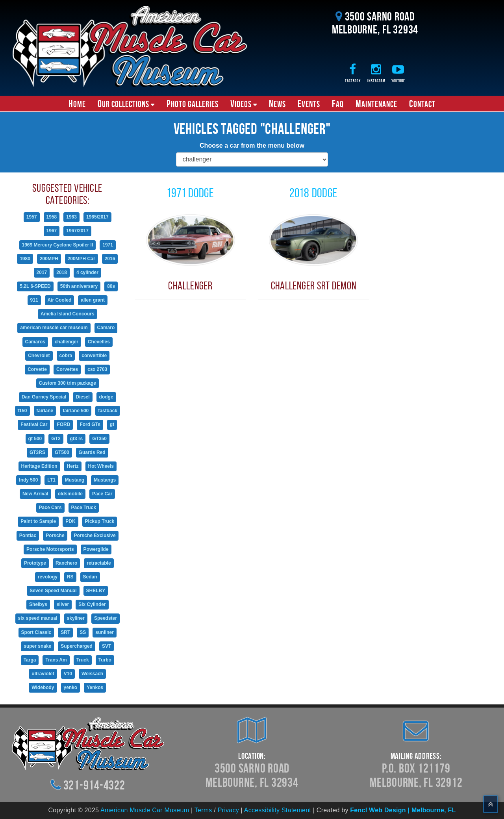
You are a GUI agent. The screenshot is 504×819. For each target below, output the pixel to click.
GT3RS (37, 452)
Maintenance (376, 104)
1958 (52, 217)
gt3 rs (77, 439)
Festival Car (34, 424)
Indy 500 (28, 480)
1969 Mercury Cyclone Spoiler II (58, 245)
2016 (110, 259)
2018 (62, 272)
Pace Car (102, 494)
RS (70, 577)
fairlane (45, 411)
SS (83, 632)
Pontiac (28, 535)
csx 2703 (97, 369)
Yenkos (95, 687)
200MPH (49, 259)
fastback (108, 411)
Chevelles (99, 342)
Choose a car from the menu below (252, 145)
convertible (94, 356)
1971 (108, 245)
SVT (107, 646)
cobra (66, 356)
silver (63, 604)
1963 (71, 217)
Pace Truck (84, 508)
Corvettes (67, 369)
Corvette (37, 369)
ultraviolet (43, 674)
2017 (42, 272)
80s (111, 286)
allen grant (93, 300)
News (277, 104)
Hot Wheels (101, 466)
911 (34, 300)
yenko (71, 687)
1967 (52, 231)
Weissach (92, 674)
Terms (203, 810)
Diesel (82, 397)
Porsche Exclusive (95, 535)
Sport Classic (36, 632)
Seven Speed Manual (53, 591)
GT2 (56, 439)
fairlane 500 (76, 411)
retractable (99, 563)
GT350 (99, 439)
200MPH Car (82, 259)
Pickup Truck (100, 521)
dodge (106, 397)
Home (77, 104)
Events (309, 104)
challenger (67, 342)
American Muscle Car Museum (145, 810)
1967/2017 (77, 231)
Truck (83, 660)
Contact (422, 104)
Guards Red (92, 452)
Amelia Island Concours (68, 314)
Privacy (228, 810)
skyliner (76, 618)
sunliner (105, 632)
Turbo (105, 660)
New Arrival (35, 494)
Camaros (35, 342)
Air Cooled (60, 300)
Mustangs (105, 480)
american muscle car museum (54, 328)
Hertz (73, 466)
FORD (63, 424)
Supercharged (77, 646)
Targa (30, 660)
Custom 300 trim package (68, 383)
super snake (37, 646)
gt (112, 424)
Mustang (75, 480)
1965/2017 (97, 217)
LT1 (51, 480)
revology (48, 577)
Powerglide (96, 549)
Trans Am (56, 660)
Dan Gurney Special (44, 397)
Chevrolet (39, 356)
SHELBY (96, 591)
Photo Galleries (193, 104)
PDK (70, 521)
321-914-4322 (94, 785)
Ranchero (66, 563)
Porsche (55, 535)
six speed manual (38, 618)
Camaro (106, 328)
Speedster (106, 618)
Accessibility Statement (278, 810)
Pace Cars (50, 508)
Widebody (43, 687)
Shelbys (38, 604)
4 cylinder (87, 272)
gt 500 (35, 439)
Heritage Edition (39, 466)
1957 (32, 217)
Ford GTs (90, 424)
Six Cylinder (92, 604)
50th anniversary (79, 286)
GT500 (62, 452)
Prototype (35, 563)
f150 (22, 411)
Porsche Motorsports (50, 549)
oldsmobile (70, 494)
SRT (65, 632)
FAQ (338, 104)
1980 (25, 259)
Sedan (90, 577)
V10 (68, 674)
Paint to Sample (38, 521)
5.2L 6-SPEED (35, 286)
